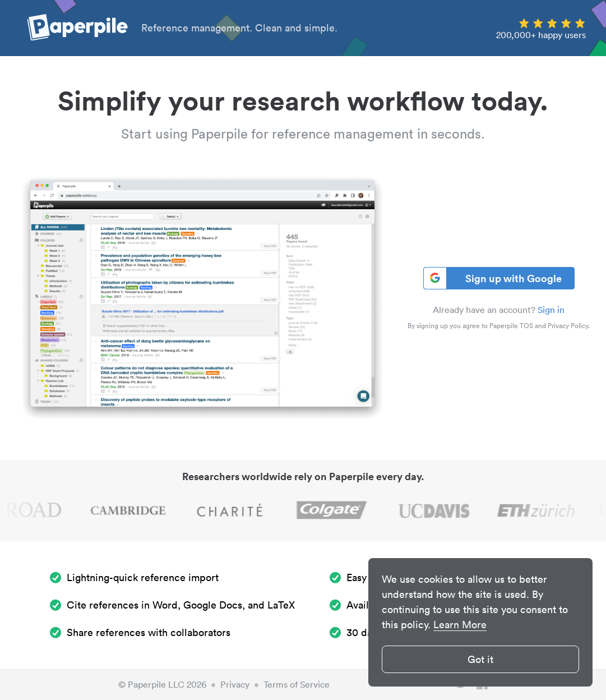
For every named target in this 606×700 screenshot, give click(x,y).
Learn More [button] (460, 625)
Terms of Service (297, 684)
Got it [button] (480, 659)
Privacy (235, 684)
